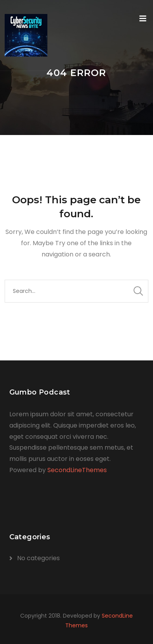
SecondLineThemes (77, 470)
